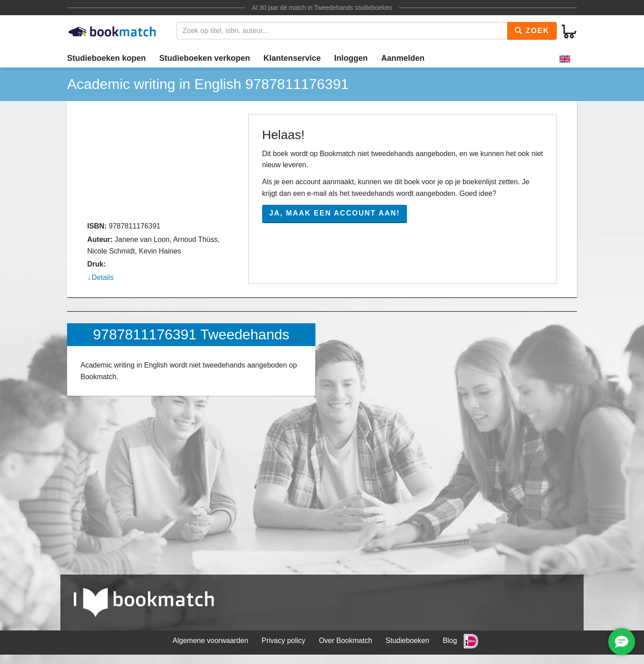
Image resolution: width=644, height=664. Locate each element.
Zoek (532, 31)
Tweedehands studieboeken (353, 8)
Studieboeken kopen (106, 58)
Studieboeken (407, 641)
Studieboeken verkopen (205, 58)
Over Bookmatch (345, 641)
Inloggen (351, 58)
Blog (450, 641)
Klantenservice (292, 58)
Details (103, 277)
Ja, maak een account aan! (335, 213)
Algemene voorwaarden (210, 641)
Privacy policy (284, 641)
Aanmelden (403, 58)
